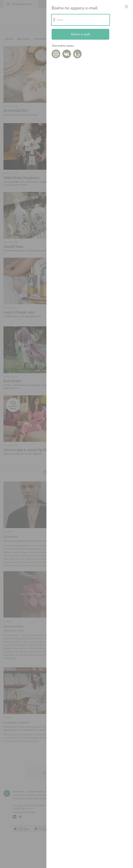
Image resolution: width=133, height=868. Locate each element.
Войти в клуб (81, 34)
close (126, 7)
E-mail (58, 20)
